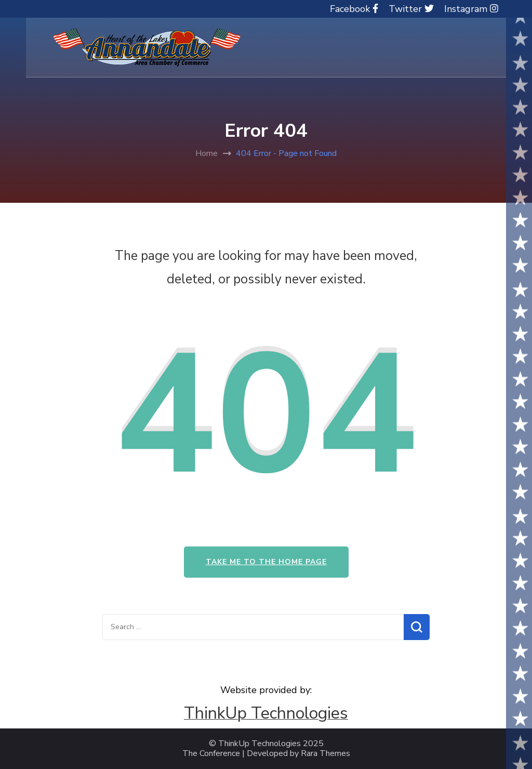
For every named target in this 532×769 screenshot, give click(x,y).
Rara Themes (325, 754)
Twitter (411, 9)
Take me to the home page (266, 562)
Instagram (471, 9)
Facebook (354, 9)
